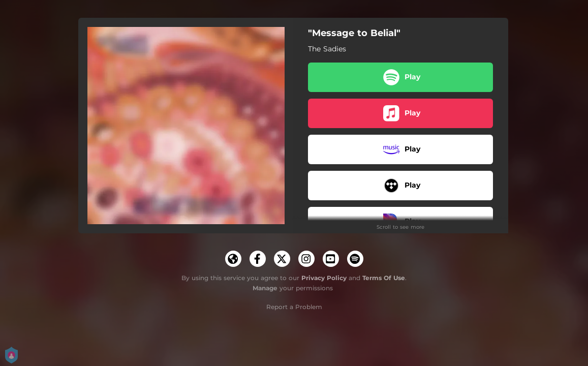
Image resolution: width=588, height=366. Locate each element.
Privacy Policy (324, 278)
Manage (265, 288)
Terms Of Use (384, 278)
